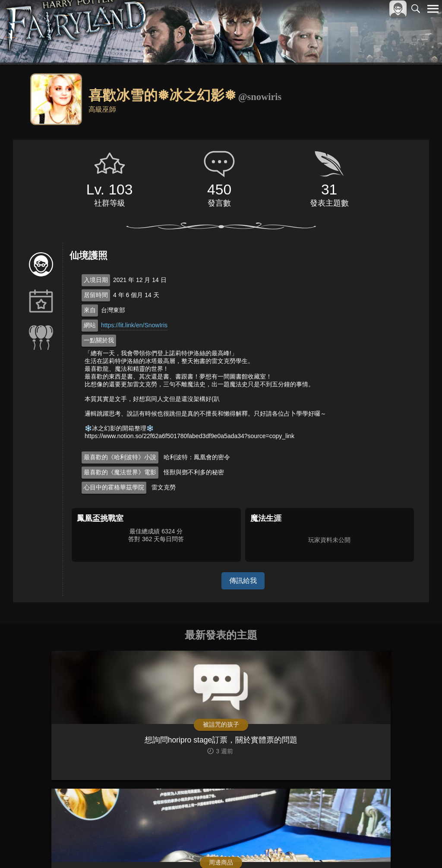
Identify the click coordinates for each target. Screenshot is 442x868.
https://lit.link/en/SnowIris (134, 325)
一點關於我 (99, 340)
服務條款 (357, 847)
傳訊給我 (243, 581)
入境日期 (96, 280)
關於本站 (329, 847)
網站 (90, 325)
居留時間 (96, 295)
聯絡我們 (419, 847)
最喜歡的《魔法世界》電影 (120, 472)
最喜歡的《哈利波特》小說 (120, 457)
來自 (90, 310)
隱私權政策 (388, 847)
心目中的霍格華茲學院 (114, 487)
